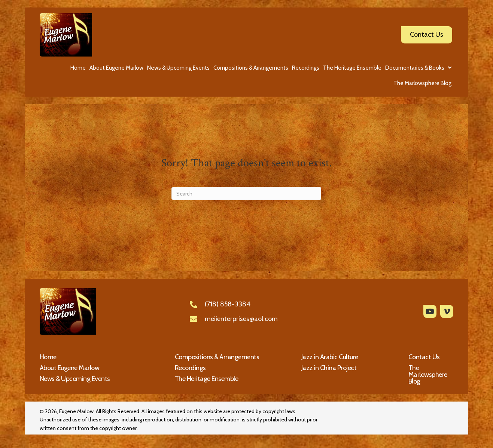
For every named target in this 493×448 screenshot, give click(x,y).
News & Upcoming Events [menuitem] (75, 379)
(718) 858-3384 (228, 304)
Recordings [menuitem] (190, 368)
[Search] (246, 193)
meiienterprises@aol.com (241, 319)
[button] (430, 311)
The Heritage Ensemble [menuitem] (207, 379)
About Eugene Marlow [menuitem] (70, 368)
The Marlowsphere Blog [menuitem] (428, 375)
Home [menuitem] (48, 357)
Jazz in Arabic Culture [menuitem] (330, 357)
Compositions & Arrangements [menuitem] (217, 357)
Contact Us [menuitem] (424, 357)
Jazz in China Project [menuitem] (329, 368)
